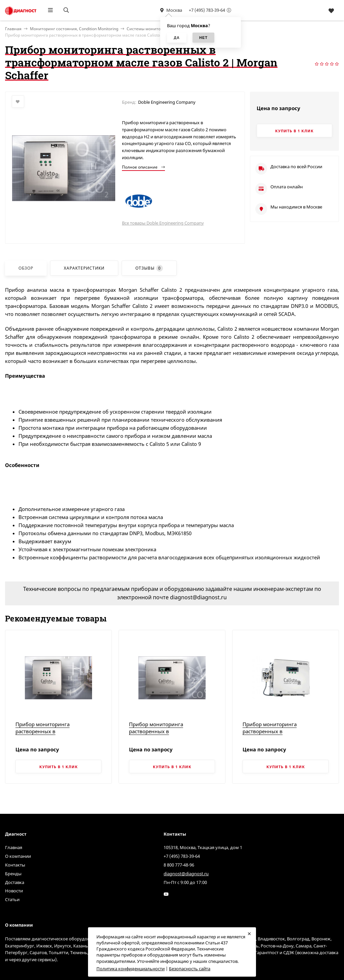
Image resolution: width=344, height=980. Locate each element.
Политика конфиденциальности (131, 969)
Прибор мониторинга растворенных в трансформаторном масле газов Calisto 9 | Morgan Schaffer (282, 735)
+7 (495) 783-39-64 (207, 10)
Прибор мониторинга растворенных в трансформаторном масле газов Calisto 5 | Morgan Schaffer (168, 735)
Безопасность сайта (190, 969)
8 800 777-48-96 (179, 865)
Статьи (12, 899)
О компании (18, 856)
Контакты (15, 865)
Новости (14, 891)
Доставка (15, 882)
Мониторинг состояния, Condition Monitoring (74, 29)
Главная (14, 847)
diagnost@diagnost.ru (186, 874)
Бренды (13, 874)
